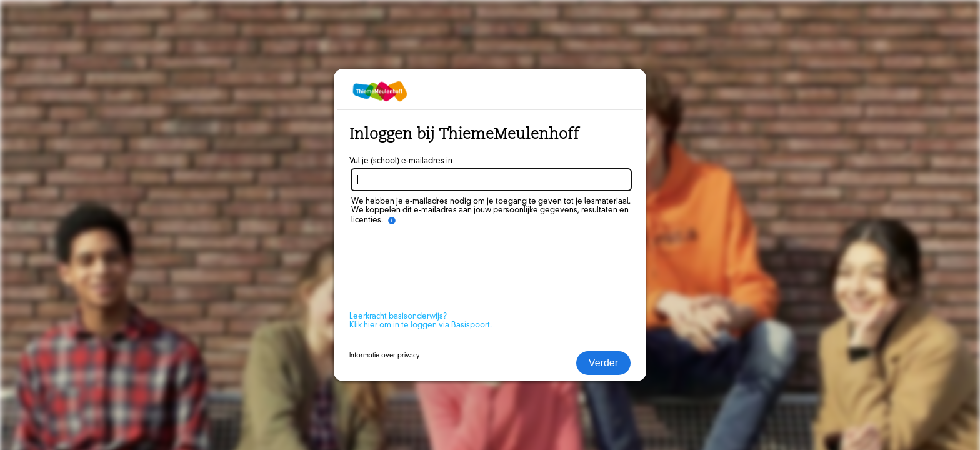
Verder (603, 363)
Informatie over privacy (385, 356)
